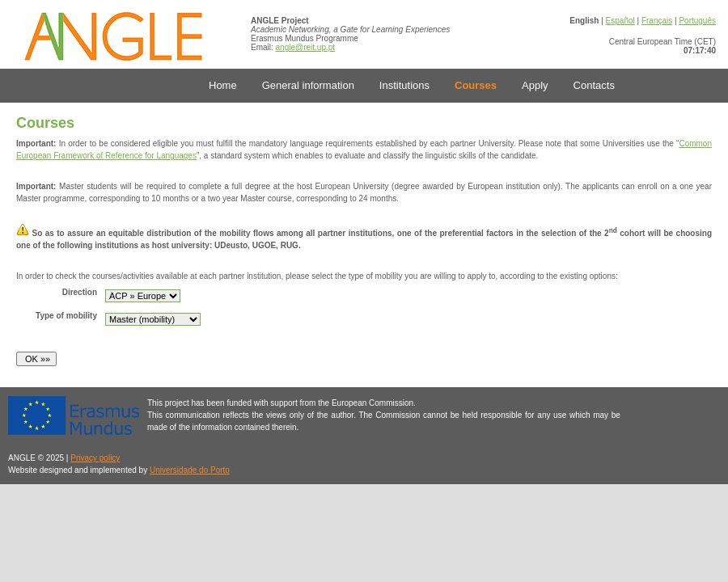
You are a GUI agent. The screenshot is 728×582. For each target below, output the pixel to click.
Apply (535, 85)
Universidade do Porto (190, 470)
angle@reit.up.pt (306, 47)
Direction (80, 292)
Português (697, 21)
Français (657, 21)
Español (620, 21)
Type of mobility (66, 316)
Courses (476, 85)
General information (308, 85)
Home (223, 85)
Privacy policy (95, 458)
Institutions (404, 85)
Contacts (594, 85)
